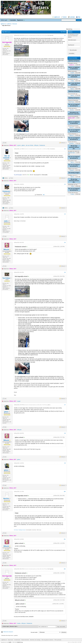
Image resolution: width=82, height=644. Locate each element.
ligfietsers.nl (3, 24)
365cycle (36, 145)
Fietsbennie (42, 145)
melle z (6, 221)
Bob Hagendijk (50, 35)
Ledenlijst (72, 17)
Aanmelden (13, 20)
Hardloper (71, 143)
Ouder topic (6, 626)
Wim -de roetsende (51, 149)
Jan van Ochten (30, 145)
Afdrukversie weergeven (8, 632)
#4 (65, 214)
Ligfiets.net (57, 17)
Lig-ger (19, 401)
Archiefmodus (17, 640)
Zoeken (65, 17)
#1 (65, 35)
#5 (65, 242)
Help (79, 17)
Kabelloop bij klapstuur (74, 61)
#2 (65, 149)
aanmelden (76, 35)
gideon (23, 145)
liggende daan (71, 153)
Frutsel (72, 194)
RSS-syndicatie (58, 640)
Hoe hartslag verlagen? (74, 173)
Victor (73, 186)
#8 (65, 433)
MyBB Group (20, 642)
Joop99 (72, 73)
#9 (65, 463)
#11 (65, 539)
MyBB (10, 642)
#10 (65, 492)
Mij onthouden (73, 50)
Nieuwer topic (13, 626)
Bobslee (72, 110)
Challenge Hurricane (22, 530)
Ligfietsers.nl (4, 640)
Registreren (20, 20)
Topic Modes (63, 32)
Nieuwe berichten (25, 640)
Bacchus (6, 499)
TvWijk (72, 81)
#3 (65, 184)
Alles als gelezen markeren (47, 640)
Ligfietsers (9, 24)
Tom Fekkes (6, 278)
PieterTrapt (71, 102)
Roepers (72, 170)
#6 (65, 272)
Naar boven (11, 640)
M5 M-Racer (16, 530)
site (44, 195)
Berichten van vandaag (35, 640)
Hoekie (19, 623)
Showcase (15, 24)
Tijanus (72, 89)
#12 (65, 569)
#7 (65, 405)
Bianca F (72, 127)
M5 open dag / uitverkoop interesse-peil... (74, 147)
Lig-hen (19, 145)
